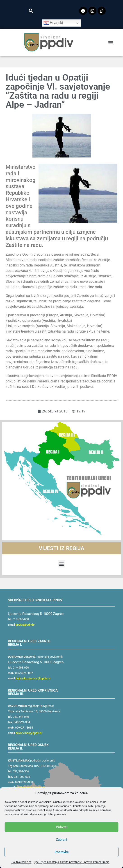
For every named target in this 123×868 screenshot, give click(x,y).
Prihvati (62, 827)
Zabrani (61, 840)
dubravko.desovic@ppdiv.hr (33, 678)
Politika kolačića (22, 862)
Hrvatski (53, 23)
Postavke (62, 852)
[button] (31, 10)
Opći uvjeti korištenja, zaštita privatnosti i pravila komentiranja (72, 862)
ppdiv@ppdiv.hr (25, 625)
